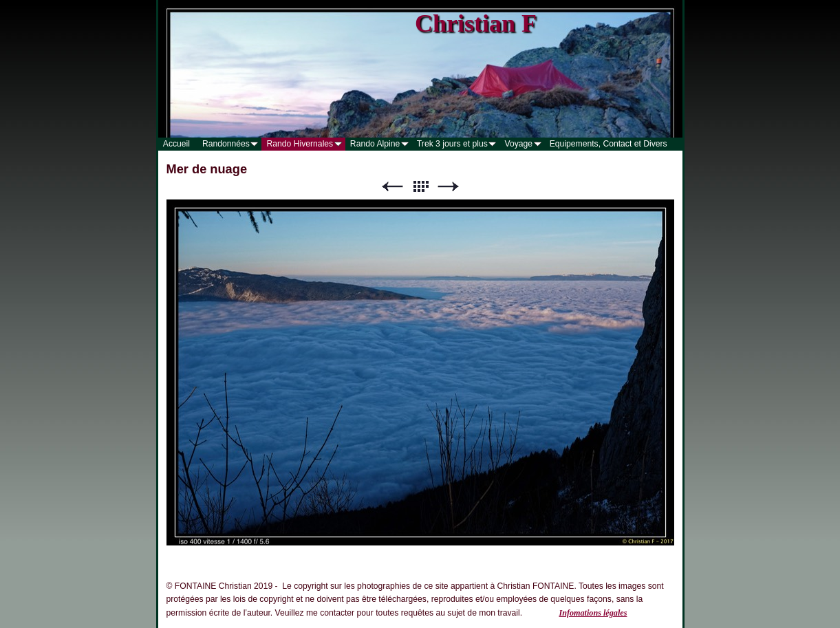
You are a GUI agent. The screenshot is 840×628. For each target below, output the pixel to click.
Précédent (392, 187)
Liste (420, 187)
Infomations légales (593, 613)
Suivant (449, 187)
